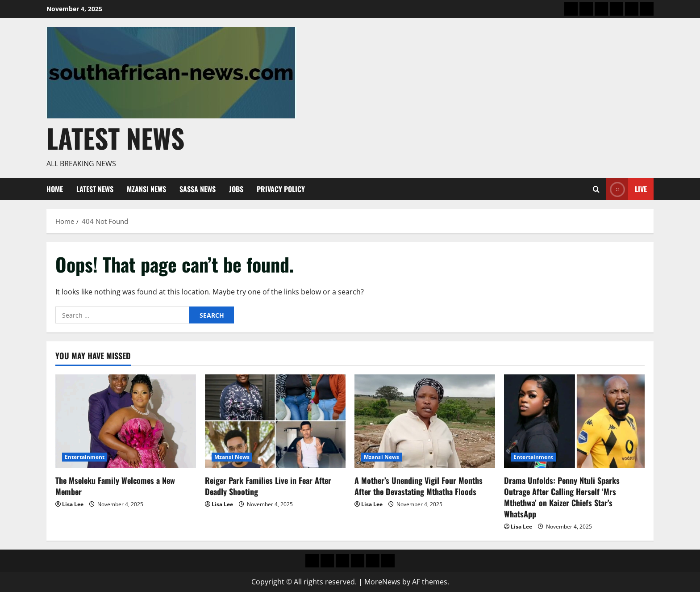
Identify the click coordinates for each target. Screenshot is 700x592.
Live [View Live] (627, 189)
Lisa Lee (73, 504)
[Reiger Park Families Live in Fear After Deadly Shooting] (275, 421)
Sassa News (198, 189)
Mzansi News (146, 189)
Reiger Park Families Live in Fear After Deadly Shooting (268, 486)
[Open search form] (596, 189)
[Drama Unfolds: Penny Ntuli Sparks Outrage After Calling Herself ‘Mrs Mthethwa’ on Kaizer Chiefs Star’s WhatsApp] (574, 421)
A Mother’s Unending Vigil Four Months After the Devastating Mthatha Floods (419, 486)
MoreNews (382, 582)
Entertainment (85, 457)
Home (55, 189)
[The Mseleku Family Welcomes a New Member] (126, 421)
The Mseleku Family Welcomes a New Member (115, 486)
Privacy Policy (281, 189)
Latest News (115, 138)
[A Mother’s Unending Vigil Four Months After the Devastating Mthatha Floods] (425, 421)
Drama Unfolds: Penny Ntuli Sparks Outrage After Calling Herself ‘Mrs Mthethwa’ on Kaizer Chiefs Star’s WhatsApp (562, 497)
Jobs (236, 189)
